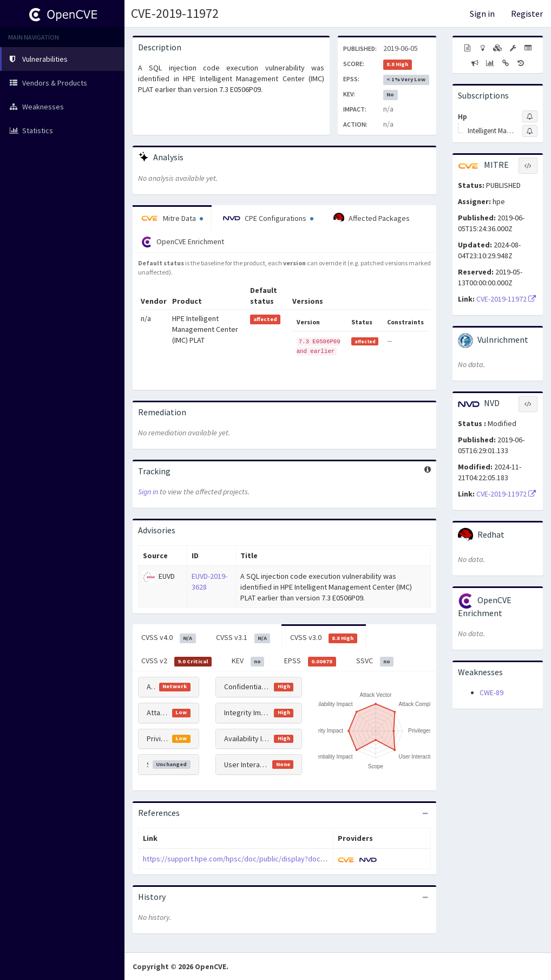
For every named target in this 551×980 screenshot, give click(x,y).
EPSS (310, 661)
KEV (248, 661)
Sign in (482, 14)
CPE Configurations (268, 218)
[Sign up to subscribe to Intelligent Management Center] (530, 131)
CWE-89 (491, 692)
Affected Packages (372, 218)
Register (527, 14)
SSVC (375, 661)
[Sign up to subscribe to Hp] (530, 116)
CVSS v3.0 (324, 638)
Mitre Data (172, 218)
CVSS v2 (176, 661)
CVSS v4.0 (169, 638)
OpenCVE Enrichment (183, 242)
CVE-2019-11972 (175, 13)
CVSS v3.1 (243, 638)
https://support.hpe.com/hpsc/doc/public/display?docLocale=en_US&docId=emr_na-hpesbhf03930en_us (314, 859)
